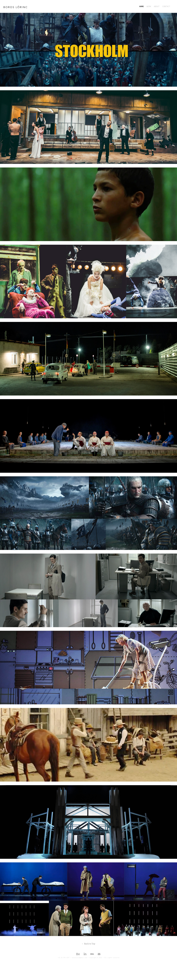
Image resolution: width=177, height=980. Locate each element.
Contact (166, 6)
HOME (142, 6)
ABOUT (157, 6)
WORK (149, 6)
